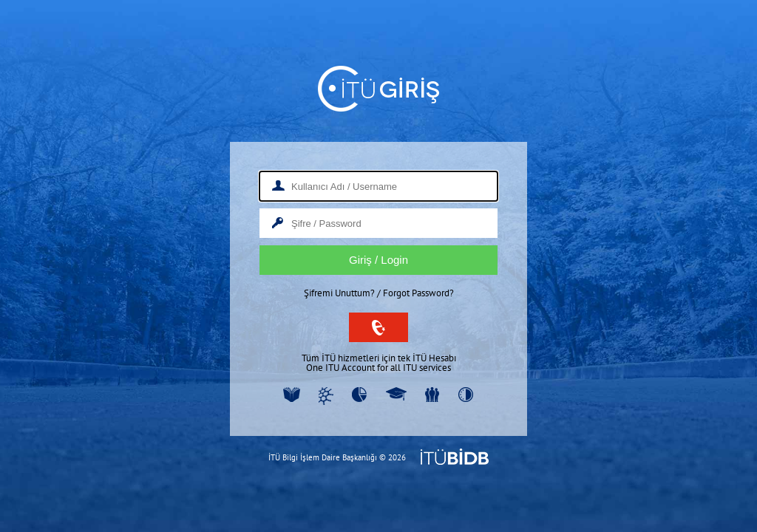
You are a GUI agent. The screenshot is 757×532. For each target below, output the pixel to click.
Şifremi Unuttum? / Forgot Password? (379, 293)
